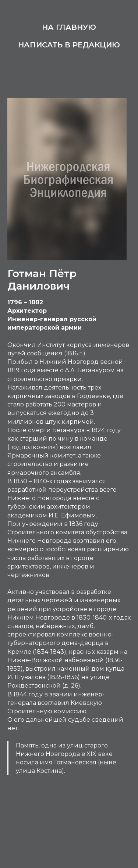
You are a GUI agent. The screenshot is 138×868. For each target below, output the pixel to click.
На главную (69, 27)
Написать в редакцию (69, 45)
